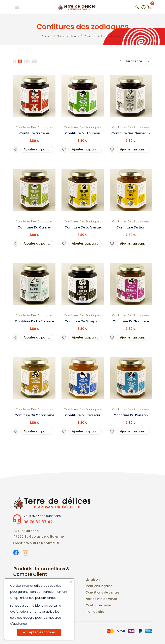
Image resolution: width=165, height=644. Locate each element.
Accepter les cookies (39, 632)
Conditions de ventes (102, 592)
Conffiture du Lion (131, 227)
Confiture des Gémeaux (131, 133)
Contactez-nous (99, 605)
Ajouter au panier (37, 149)
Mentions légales (99, 586)
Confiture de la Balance (34, 321)
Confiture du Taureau (83, 133)
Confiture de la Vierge (83, 227)
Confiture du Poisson (131, 415)
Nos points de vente (101, 599)
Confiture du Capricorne (34, 415)
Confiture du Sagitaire (131, 321)
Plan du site (95, 612)
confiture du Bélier (34, 133)
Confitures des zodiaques (34, 127)
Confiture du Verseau (82, 415)
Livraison (93, 580)
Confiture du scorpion (82, 321)
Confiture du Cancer (34, 227)
